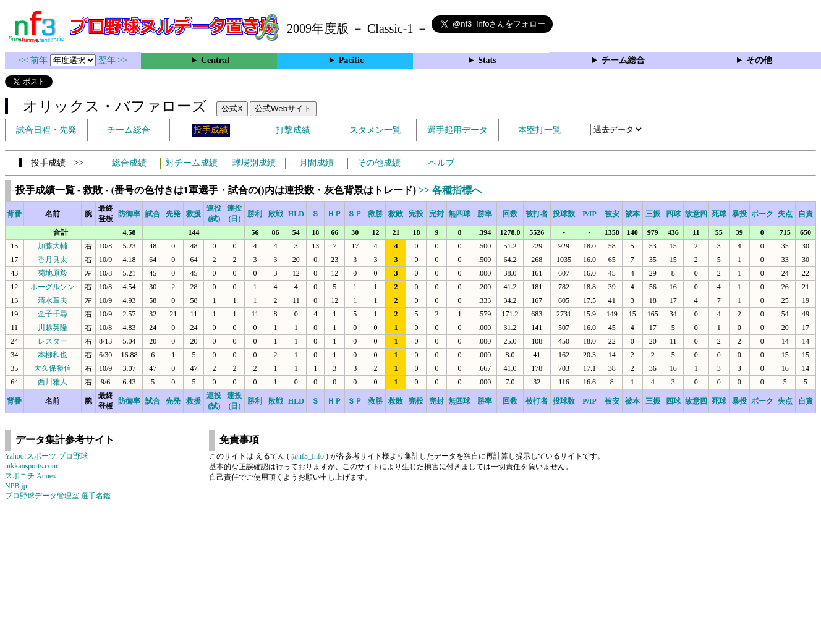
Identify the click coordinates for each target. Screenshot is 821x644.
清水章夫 (53, 300)
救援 (194, 214)
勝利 (255, 214)
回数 (510, 214)
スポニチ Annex (31, 476)
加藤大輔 (53, 246)
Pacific (351, 60)
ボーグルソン (53, 287)
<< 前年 (34, 60)
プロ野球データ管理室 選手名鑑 (58, 496)
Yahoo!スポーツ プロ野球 (46, 456)
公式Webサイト (283, 108)
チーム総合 (623, 60)
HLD (296, 214)
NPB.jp (16, 486)
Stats (487, 60)
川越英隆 (53, 328)
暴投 (739, 214)
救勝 (375, 214)
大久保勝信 (53, 368)
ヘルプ (441, 163)
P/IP (589, 214)
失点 (785, 214)
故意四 (696, 214)
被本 (632, 214)
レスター (53, 341)
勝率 (485, 214)
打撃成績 (293, 130)
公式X (232, 108)
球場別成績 (254, 163)
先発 (173, 214)
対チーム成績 (192, 163)
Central (215, 60)
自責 (806, 214)
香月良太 (53, 260)
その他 (759, 60)
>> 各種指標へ (450, 190)
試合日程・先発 (46, 130)
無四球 (459, 214)
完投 (416, 214)
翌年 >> (113, 60)
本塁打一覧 (540, 130)
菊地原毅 (53, 273)
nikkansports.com (31, 466)
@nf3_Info (308, 456)
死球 (719, 214)
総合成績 (129, 163)
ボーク (762, 214)
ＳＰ (355, 214)
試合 (153, 214)
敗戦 (276, 214)
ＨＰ (334, 214)
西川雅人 (53, 382)
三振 (653, 214)
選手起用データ (457, 130)
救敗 (396, 214)
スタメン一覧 (375, 130)
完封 (436, 214)
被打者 (537, 214)
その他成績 (379, 163)
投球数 (564, 214)
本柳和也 (53, 355)
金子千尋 (53, 314)
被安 (612, 214)
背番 (14, 214)
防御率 (129, 214)
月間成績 (317, 163)
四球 (673, 214)
